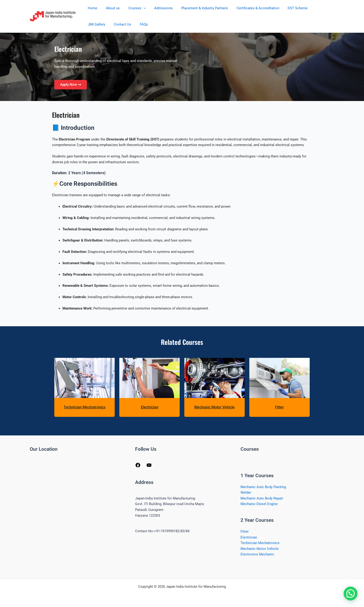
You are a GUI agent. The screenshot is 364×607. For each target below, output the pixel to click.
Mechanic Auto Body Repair (262, 499)
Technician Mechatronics (84, 407)
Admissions (158, 8)
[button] (140, 8)
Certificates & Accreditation (249, 8)
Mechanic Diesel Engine (259, 504)
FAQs (115, 24)
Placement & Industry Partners (198, 8)
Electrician (150, 407)
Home (92, 8)
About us (110, 8)
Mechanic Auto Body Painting (263, 487)
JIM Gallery (313, 8)
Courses (133, 8)
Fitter (279, 407)
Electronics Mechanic (257, 555)
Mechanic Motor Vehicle (214, 407)
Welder (246, 493)
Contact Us (96, 24)
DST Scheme (288, 8)
